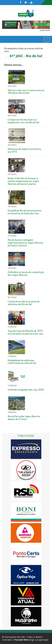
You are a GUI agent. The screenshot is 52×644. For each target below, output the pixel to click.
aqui (6, 51)
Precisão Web (21, 640)
